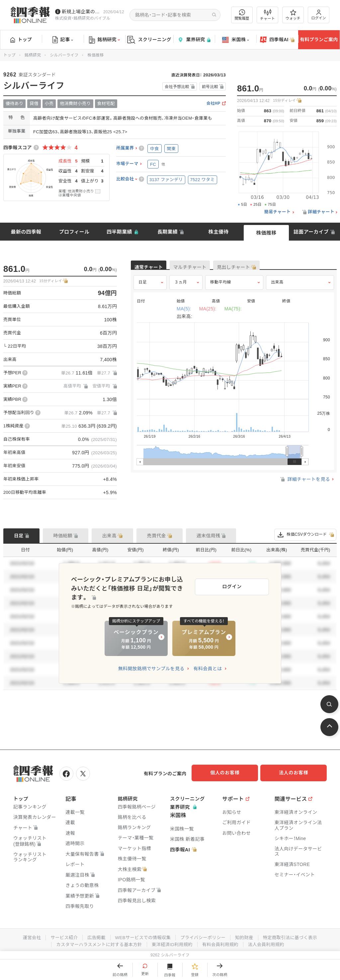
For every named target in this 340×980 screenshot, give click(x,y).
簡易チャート (278, 212)
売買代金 (157, 536)
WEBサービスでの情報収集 (141, 936)
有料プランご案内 (319, 40)
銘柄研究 (104, 40)
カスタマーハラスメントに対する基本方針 (96, 942)
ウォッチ (293, 15)
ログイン (319, 15)
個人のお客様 (230, 773)
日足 (143, 288)
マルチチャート (211, 268)
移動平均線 (221, 288)
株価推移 (266, 233)
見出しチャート (269, 268)
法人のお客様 (297, 773)
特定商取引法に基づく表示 (295, 936)
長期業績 (168, 232)
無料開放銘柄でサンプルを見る (151, 664)
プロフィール (74, 232)
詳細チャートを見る (305, 485)
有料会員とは (208, 664)
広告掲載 (93, 936)
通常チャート (156, 268)
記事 (63, 40)
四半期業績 (119, 232)
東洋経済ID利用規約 (172, 942)
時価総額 (63, 536)
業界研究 (194, 40)
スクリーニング (149, 40)
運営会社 (26, 936)
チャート (267, 15)
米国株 (236, 40)
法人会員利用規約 (270, 942)
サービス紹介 (60, 936)
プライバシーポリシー (204, 936)
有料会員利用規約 (222, 942)
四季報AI (277, 40)
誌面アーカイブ (311, 232)
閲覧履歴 (242, 15)
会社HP (213, 104)
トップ (21, 40)
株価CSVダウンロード (305, 535)
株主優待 (218, 232)
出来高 (277, 288)
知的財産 (247, 936)
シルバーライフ (64, 55)
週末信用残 (209, 536)
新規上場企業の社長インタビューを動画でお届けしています (81, 12)
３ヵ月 (181, 288)
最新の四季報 (26, 232)
